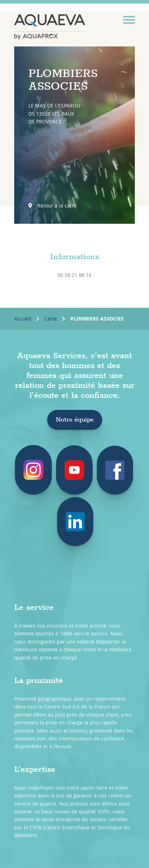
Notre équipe (75, 420)
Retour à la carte (53, 205)
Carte (51, 319)
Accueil (23, 319)
